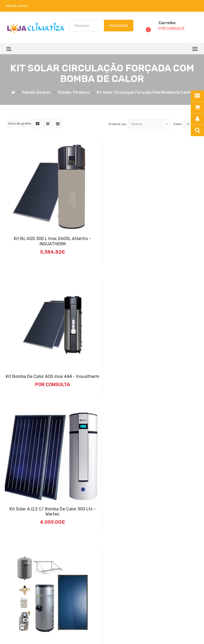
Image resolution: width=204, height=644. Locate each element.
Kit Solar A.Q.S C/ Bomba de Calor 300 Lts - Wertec (152, 374)
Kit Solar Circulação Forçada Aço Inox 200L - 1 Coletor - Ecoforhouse (52, 512)
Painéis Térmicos (74, 93)
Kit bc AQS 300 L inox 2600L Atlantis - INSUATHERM (52, 241)
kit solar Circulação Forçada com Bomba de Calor (144, 93)
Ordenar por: (118, 124)
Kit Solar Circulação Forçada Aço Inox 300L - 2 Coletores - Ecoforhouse (152, 512)
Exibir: (178, 124)
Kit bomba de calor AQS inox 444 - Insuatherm (152, 239)
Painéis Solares (36, 93)
